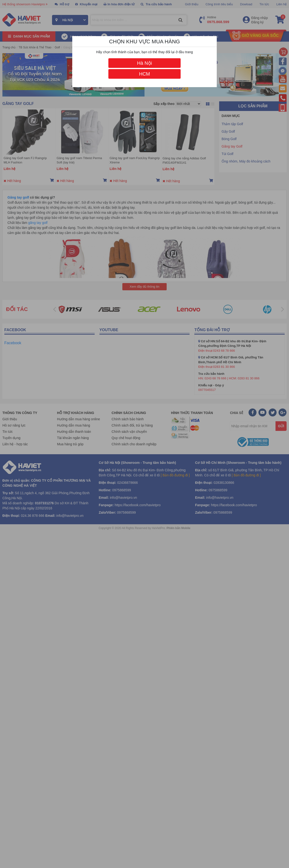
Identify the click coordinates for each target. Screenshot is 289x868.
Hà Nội (144, 63)
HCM (144, 74)
